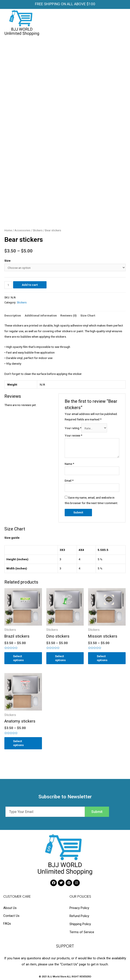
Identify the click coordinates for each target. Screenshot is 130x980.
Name (69, 464)
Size (7, 261)
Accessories (22, 230)
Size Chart (88, 315)
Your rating (73, 428)
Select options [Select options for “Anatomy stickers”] (18, 743)
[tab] (13, 316)
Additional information (41, 315)
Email (69, 481)
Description (13, 315)
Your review (73, 435)
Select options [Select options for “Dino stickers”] (60, 658)
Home (8, 230)
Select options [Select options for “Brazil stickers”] (18, 658)
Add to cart (30, 285)
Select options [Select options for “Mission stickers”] (102, 658)
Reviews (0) (68, 315)
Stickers (38, 230)
